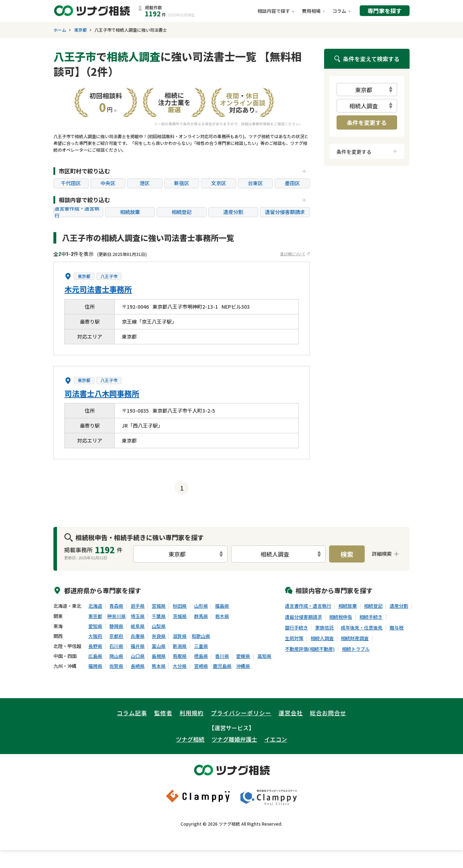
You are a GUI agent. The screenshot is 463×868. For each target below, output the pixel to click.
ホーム (60, 30)
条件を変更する (367, 122)
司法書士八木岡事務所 (102, 393)
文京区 (219, 183)
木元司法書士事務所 (98, 289)
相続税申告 (341, 617)
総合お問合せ (328, 713)
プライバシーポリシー (241, 713)
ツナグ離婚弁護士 (234, 739)
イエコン (276, 739)
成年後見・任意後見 (362, 628)
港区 (145, 183)
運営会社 (291, 713)
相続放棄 (130, 212)
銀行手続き (296, 628)
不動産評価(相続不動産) (310, 649)
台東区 (255, 183)
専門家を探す (385, 11)
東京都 (80, 30)
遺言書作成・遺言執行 (77, 212)
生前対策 (294, 638)
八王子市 (109, 276)
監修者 (163, 713)
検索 (347, 554)
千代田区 (71, 183)
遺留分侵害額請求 (285, 212)
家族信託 (324, 628)
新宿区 (182, 183)
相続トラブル (356, 649)
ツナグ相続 (190, 739)
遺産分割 (233, 212)
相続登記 (182, 212)
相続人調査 (322, 638)
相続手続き (371, 617)
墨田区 (292, 183)
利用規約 (192, 713)
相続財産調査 (355, 638)
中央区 (108, 183)
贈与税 (397, 628)
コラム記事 (132, 713)
